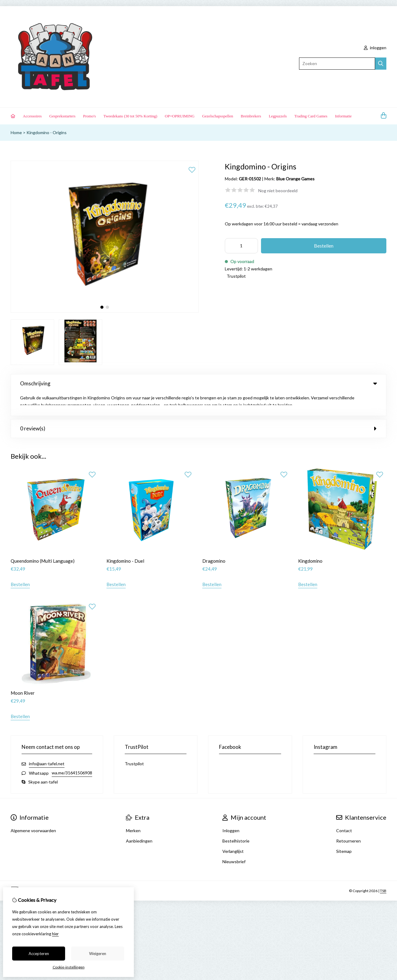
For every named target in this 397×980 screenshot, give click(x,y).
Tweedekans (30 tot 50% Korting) (130, 116)
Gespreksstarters (62, 116)
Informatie (343, 116)
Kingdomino (310, 538)
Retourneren (348, 818)
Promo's (89, 116)
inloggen (375, 48)
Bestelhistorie (236, 818)
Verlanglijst (233, 828)
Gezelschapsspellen (218, 116)
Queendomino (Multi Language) (43, 538)
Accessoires (32, 116)
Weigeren (98, 954)
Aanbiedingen (139, 818)
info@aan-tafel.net (47, 741)
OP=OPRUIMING (180, 116)
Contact (344, 808)
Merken (133, 808)
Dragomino (214, 538)
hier (55, 934)
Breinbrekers (251, 116)
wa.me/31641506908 (72, 750)
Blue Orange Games (295, 179)
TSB (383, 868)
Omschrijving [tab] (198, 383)
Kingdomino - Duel (125, 538)
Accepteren (39, 954)
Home (16, 132)
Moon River (23, 670)
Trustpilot (236, 276)
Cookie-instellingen (69, 967)
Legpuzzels (278, 116)
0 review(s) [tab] (198, 405)
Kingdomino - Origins (47, 132)
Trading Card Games (311, 116)
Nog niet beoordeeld (278, 191)
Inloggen (231, 808)
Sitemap (344, 828)
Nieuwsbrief (234, 839)
